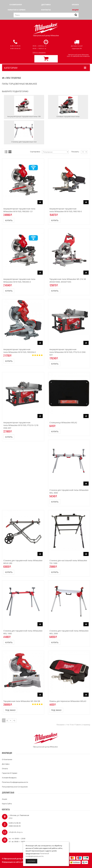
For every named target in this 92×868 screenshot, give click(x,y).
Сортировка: (35, 152)
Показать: (75, 152)
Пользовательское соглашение (15, 787)
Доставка (46, 5)
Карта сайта (7, 804)
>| (14, 720)
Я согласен (31, 861)
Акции (75, 10)
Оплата (75, 5)
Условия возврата (9, 778)
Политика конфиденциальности (15, 782)
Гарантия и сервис (17, 10)
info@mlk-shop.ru (16, 832)
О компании (16, 5)
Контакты (46, 10)
